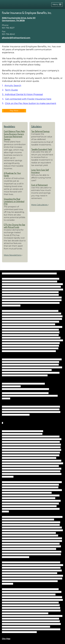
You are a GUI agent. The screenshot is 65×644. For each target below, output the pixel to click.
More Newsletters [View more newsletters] (13, 255)
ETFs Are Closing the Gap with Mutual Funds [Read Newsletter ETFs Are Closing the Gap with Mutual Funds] (14, 226)
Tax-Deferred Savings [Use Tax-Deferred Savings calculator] (40, 131)
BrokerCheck (51, 273)
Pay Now (14, 111)
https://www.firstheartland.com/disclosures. (21, 632)
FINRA (14, 386)
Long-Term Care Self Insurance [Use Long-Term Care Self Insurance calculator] (40, 171)
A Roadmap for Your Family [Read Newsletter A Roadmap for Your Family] (12, 174)
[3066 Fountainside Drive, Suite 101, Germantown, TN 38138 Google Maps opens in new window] (19, 19)
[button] (57, 4)
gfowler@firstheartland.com (16, 38)
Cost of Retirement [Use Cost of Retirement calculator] (39, 185)
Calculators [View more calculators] (36, 126)
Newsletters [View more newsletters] (9, 126)
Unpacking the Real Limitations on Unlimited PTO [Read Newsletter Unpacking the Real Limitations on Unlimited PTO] (14, 201)
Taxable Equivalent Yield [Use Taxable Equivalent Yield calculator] (42, 149)
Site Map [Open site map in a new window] (6, 639)
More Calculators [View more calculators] (40, 205)
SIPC (19, 386)
